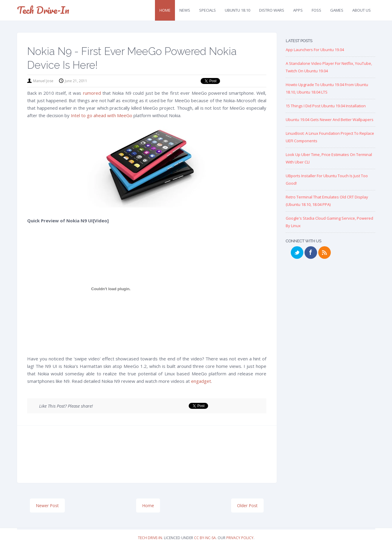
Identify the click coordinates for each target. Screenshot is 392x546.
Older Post (247, 506)
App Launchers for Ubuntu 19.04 (315, 50)
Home (165, 10)
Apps (298, 10)
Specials (207, 10)
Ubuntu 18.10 (237, 10)
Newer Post (47, 506)
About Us (362, 10)
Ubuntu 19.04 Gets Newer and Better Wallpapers (330, 120)
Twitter (297, 253)
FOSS (316, 10)
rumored (92, 93)
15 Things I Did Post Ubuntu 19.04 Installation (326, 106)
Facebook (311, 253)
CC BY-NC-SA (205, 538)
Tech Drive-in (43, 10)
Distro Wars (272, 10)
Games (337, 10)
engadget (201, 381)
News (185, 10)
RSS (325, 253)
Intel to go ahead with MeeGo (102, 115)
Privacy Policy (240, 538)
